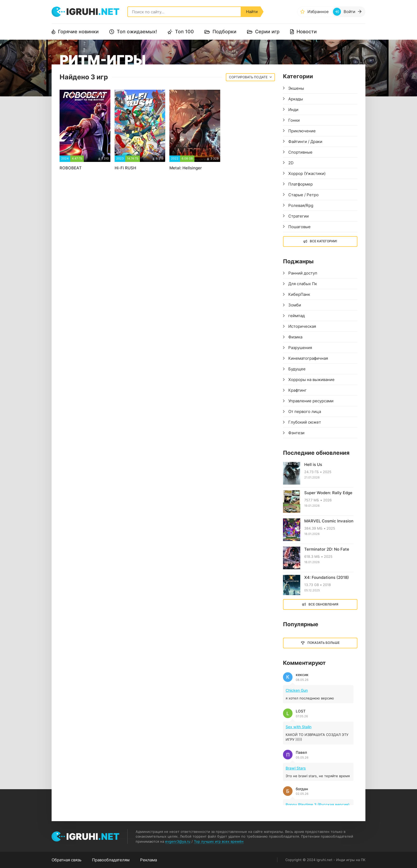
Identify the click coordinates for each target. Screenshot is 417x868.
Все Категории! (324, 241)
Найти (252, 12)
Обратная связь (66, 860)
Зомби (295, 305)
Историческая (302, 326)
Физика (295, 337)
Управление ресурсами (311, 401)
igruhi (93, 12)
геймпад (297, 316)
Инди (293, 110)
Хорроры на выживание (311, 380)
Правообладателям (111, 860)
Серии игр (267, 32)
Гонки (294, 120)
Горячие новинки (78, 32)
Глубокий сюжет (305, 422)
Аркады (296, 99)
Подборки (224, 32)
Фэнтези (296, 433)
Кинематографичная (308, 358)
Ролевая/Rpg (301, 205)
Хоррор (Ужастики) (307, 173)
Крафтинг (297, 390)
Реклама (149, 860)
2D (291, 163)
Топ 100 (184, 32)
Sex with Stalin (299, 727)
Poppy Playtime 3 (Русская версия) (318, 804)
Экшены (296, 88)
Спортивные (300, 152)
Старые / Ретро (303, 195)
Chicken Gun (297, 690)
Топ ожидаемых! (137, 32)
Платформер (301, 184)
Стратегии (299, 216)
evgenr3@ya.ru (178, 841)
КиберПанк (299, 294)
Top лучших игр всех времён (219, 841)
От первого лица (305, 412)
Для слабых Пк (303, 284)
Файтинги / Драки (305, 142)
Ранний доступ (303, 273)
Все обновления (323, 604)
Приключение (302, 131)
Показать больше (324, 643)
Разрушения (300, 348)
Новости (307, 32)
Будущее (297, 369)
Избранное (318, 12)
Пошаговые (299, 227)
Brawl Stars (296, 768)
